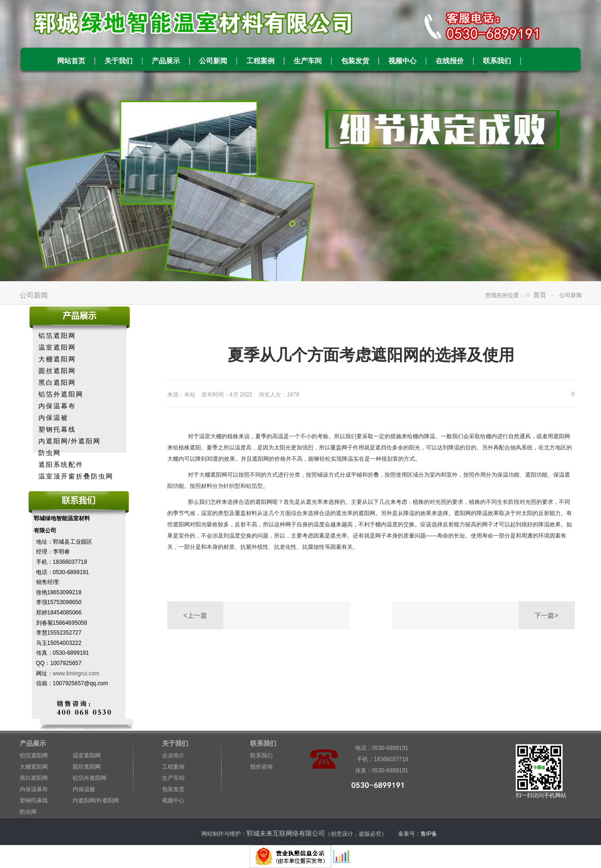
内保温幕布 (57, 406)
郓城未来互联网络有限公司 (286, 833)
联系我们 (497, 61)
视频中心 (402, 61)
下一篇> (546, 615)
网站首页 (71, 61)
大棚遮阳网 (57, 359)
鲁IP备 (430, 834)
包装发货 (355, 61)
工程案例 (260, 61)
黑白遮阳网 (57, 382)
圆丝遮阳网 (57, 371)
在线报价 (450, 61)
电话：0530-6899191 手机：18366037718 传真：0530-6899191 (378, 749)
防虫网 (50, 453)
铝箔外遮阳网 (61, 394)
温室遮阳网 (57, 347)
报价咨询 (261, 767)
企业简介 (173, 756)
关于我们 (119, 61)
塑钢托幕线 (57, 429)
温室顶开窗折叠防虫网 (76, 476)
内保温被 (53, 418)
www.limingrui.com (76, 673)
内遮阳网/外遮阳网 (70, 441)
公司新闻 (213, 61)
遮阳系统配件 (61, 464)
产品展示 (166, 61)
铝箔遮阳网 (57, 336)
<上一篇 (195, 615)
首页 (540, 295)
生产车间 (308, 61)
